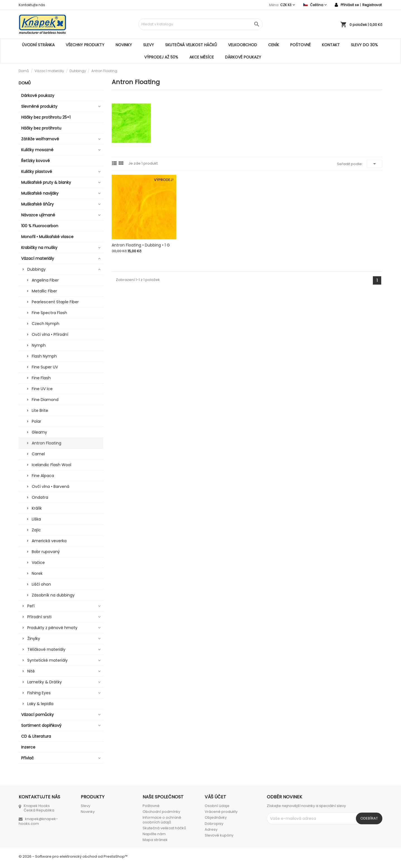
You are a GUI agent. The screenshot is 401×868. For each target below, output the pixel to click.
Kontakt (331, 45)
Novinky (124, 45)
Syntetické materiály (47, 660)
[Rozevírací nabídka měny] (288, 5)
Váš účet (215, 797)
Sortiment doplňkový (41, 725)
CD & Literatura (36, 736)
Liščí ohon (41, 584)
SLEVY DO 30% (364, 45)
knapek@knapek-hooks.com (38, 821)
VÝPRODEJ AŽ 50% (161, 57)
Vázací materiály (38, 258)
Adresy (211, 829)
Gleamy (39, 432)
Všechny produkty (85, 45)
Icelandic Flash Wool (52, 465)
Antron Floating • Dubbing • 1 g (141, 245)
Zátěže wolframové (40, 139)
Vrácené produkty (221, 812)
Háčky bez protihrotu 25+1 (46, 117)
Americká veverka (49, 541)
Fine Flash (41, 378)
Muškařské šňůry (37, 204)
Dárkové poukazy (243, 57)
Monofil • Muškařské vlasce (47, 237)
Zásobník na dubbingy (53, 595)
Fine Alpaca (43, 476)
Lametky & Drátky (45, 682)
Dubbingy (36, 269)
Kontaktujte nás (32, 5)
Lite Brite (40, 410)
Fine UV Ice (42, 389)
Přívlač (27, 758)
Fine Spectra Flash (49, 313)
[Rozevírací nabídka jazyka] (315, 5)
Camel (38, 454)
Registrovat (372, 5)
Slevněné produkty (39, 106)
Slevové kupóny (219, 835)
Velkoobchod (243, 45)
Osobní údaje (217, 806)
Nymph (39, 345)
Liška (36, 519)
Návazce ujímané (38, 215)
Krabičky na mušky (39, 248)
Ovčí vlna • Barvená (51, 486)
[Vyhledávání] (200, 24)
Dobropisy (214, 824)
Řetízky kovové (36, 161)
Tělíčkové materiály (46, 649)
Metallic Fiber (44, 291)
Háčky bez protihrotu (41, 128)
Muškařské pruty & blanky (46, 182)
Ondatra (40, 497)
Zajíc (36, 530)
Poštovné (300, 45)
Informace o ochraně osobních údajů (162, 820)
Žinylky (34, 639)
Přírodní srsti (39, 617)
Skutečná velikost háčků (191, 45)
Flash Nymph (44, 356)
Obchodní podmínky (161, 812)
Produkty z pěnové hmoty (52, 628)
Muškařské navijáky (40, 193)
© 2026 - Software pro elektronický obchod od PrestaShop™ (73, 856)
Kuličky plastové (37, 172)
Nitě (31, 671)
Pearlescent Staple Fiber (55, 302)
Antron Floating (47, 443)
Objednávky (216, 817)
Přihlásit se (350, 5)
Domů (25, 83)
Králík (37, 508)
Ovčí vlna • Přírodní (50, 334)
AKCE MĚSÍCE (202, 57)
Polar (36, 421)
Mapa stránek (155, 840)
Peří (31, 606)
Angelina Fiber (45, 280)
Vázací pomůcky (37, 715)
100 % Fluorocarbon (40, 226)
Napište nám (154, 834)
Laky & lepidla (40, 704)
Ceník (274, 45)
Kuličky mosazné (37, 150)
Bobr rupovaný (46, 552)
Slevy (149, 45)
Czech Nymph (46, 324)
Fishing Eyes (39, 693)
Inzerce (28, 747)
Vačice (38, 563)
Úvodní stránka (38, 45)
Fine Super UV (45, 367)
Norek (37, 573)
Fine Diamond (45, 400)
